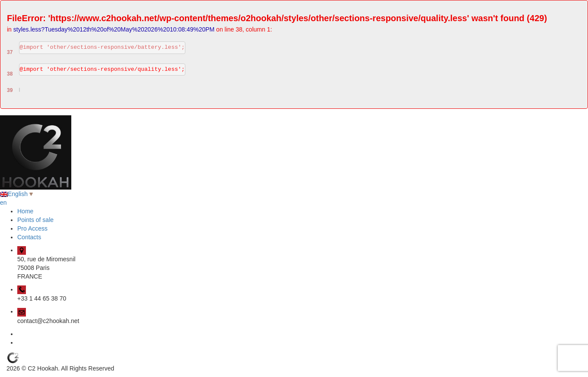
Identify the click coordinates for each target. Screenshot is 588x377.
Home (25, 211)
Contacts (29, 237)
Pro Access (32, 228)
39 (10, 90)
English (16, 194)
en (3, 203)
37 (10, 52)
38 (10, 74)
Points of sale (35, 220)
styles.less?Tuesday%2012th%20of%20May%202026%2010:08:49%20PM (114, 29)
